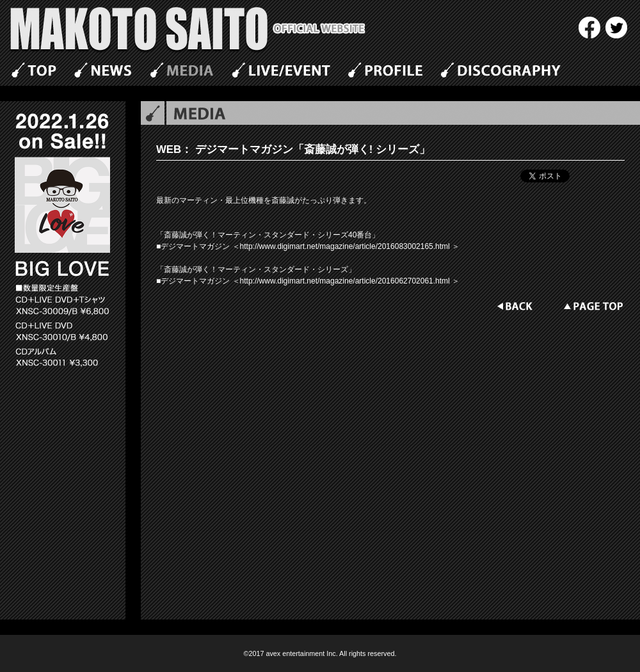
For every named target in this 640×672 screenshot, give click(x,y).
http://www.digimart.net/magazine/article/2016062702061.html (345, 281)
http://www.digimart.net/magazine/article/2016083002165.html (346, 246)
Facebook (589, 28)
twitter (616, 28)
